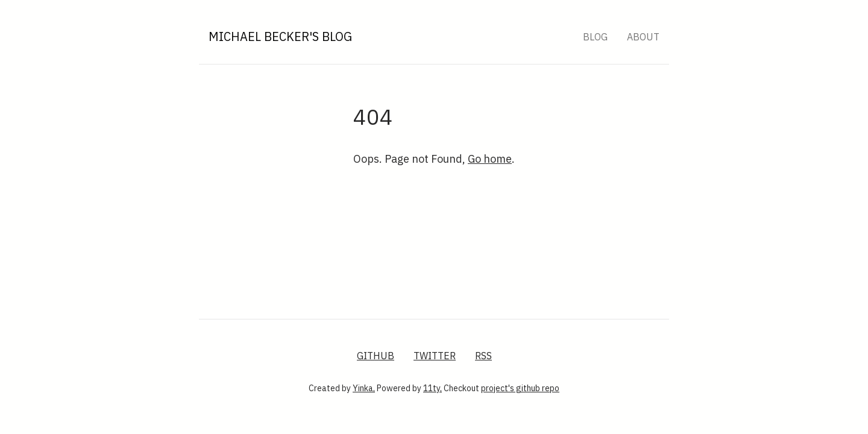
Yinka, (364, 388)
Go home (490, 159)
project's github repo (520, 388)
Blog (595, 37)
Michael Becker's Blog (280, 36)
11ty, (432, 388)
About (643, 37)
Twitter (435, 356)
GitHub (376, 356)
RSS (483, 356)
